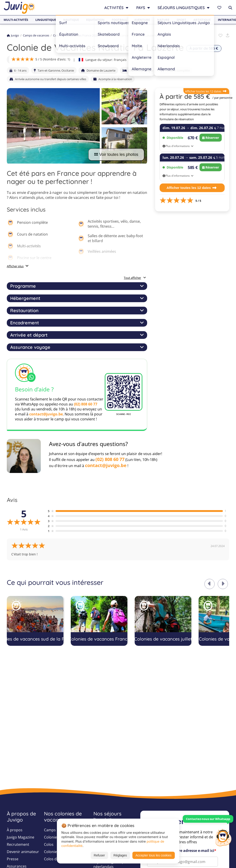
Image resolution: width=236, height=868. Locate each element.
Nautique (71, 20)
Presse (13, 859)
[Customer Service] (223, 837)
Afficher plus (15, 266)
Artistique (202, 20)
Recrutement (18, 844)
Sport (181, 20)
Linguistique (46, 20)
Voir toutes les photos (116, 154)
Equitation (95, 20)
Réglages (120, 855)
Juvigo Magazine (21, 837)
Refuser (99, 855)
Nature (163, 20)
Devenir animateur (23, 852)
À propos (15, 830)
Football (119, 20)
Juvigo (13, 35)
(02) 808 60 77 (86, 404)
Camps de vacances (36, 35)
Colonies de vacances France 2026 (76, 35)
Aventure (142, 20)
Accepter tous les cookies (154, 855)
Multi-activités (16, 20)
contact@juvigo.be (46, 414)
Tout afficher (135, 278)
